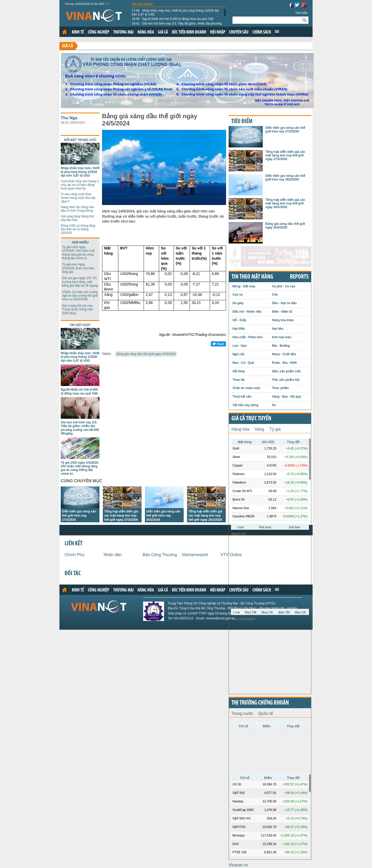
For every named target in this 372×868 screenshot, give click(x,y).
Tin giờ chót (142, 4)
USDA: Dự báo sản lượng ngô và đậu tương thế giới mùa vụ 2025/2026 (80, 296)
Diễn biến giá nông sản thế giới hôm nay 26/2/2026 (163, 516)
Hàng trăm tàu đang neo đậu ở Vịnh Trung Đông (77, 209)
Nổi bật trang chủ (80, 140)
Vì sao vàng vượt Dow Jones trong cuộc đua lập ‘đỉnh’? (78, 198)
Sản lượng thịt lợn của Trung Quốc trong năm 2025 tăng (78, 309)
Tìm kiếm (301, 13)
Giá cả (163, 32)
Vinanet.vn (238, 865)
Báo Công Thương (160, 555)
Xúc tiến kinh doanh (189, 32)
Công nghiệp (99, 32)
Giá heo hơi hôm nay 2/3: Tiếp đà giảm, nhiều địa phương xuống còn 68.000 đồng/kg (177, 25)
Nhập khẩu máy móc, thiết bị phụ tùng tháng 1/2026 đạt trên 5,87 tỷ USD (175, 12)
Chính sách (262, 32)
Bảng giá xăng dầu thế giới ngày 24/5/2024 (146, 354)
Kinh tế (78, 32)
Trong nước (242, 713)
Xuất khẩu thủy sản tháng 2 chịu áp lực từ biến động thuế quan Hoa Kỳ (80, 185)
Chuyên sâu (239, 32)
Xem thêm (277, 31)
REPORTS (299, 277)
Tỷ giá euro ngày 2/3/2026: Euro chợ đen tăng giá (78, 268)
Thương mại (123, 32)
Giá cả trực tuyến (251, 419)
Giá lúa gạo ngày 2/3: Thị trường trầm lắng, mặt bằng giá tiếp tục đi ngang (80, 282)
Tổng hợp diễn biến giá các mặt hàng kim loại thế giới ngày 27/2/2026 (121, 516)
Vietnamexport (195, 555)
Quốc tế (266, 713)
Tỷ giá (275, 429)
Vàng (259, 429)
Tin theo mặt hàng (252, 277)
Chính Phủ (75, 555)
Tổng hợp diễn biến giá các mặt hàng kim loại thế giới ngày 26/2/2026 (205, 516)
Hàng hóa (146, 32)
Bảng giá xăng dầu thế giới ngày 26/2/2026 (285, 226)
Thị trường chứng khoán (260, 703)
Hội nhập (218, 32)
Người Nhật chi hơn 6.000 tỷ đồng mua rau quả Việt (173, 19)
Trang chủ (65, 32)
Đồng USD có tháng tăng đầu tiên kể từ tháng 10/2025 (78, 229)
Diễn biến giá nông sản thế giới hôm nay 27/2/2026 (79, 516)
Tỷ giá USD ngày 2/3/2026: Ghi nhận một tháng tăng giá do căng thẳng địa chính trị (78, 253)
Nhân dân (113, 555)
